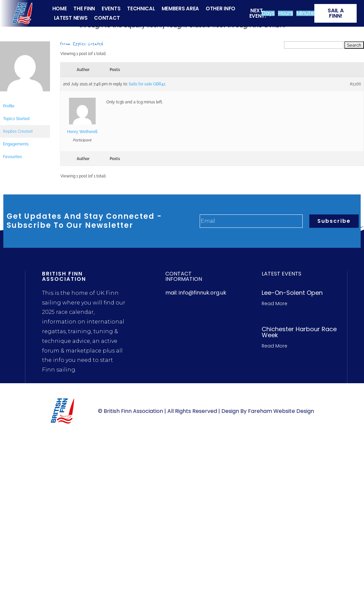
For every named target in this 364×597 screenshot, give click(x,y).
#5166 (355, 84)
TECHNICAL (141, 9)
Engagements (16, 144)
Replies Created (18, 131)
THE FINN (84, 9)
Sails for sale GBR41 (147, 84)
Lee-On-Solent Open (292, 293)
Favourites (12, 157)
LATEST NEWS (71, 18)
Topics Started (16, 119)
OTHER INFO (220, 9)
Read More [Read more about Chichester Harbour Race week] (274, 346)
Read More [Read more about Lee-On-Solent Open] (274, 304)
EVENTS (111, 9)
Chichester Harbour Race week (299, 332)
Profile (9, 106)
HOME (60, 9)
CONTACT (107, 18)
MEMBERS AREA (180, 9)
